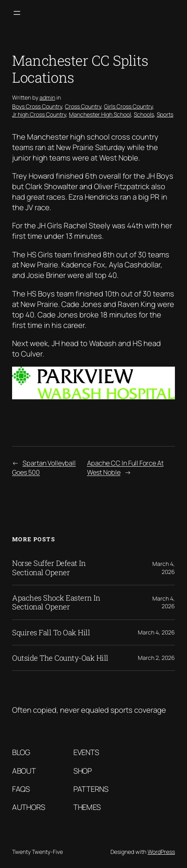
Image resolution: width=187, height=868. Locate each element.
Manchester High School (100, 114)
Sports (165, 114)
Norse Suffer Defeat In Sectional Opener (49, 568)
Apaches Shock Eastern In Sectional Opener (56, 602)
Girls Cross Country (128, 106)
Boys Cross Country (37, 106)
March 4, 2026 (164, 568)
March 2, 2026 (156, 658)
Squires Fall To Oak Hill (51, 632)
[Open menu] (17, 13)
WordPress (161, 852)
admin (47, 97)
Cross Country (83, 106)
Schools (144, 114)
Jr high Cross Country (39, 114)
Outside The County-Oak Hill (60, 658)
